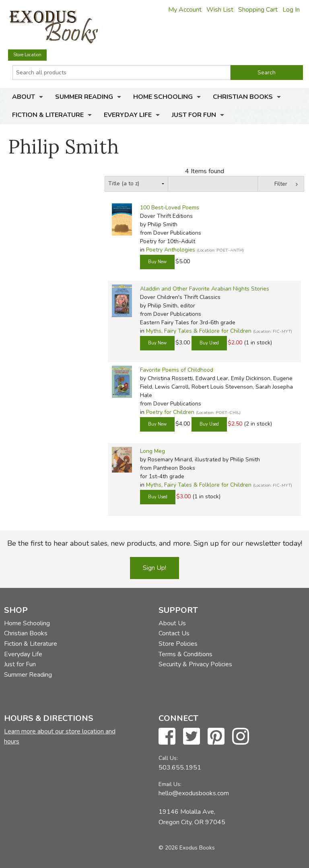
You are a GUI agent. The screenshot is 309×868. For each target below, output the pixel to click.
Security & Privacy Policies (195, 664)
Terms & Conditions (185, 654)
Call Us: (168, 758)
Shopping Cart (258, 10)
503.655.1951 (180, 768)
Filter (281, 184)
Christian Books (243, 97)
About (24, 97)
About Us (172, 623)
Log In (291, 10)
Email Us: (170, 784)
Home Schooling (163, 97)
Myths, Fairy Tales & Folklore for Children (199, 331)
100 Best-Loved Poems (170, 208)
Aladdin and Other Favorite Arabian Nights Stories (205, 289)
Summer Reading (84, 97)
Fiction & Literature (48, 115)
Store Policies (178, 644)
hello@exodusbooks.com (194, 793)
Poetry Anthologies (171, 250)
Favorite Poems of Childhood (177, 370)
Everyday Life (128, 115)
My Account (185, 10)
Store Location (27, 55)
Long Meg (152, 451)
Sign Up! (154, 568)
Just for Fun (194, 115)
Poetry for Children (170, 412)
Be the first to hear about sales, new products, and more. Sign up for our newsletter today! (155, 543)
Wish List (220, 10)
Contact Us (174, 633)
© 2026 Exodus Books (187, 848)
